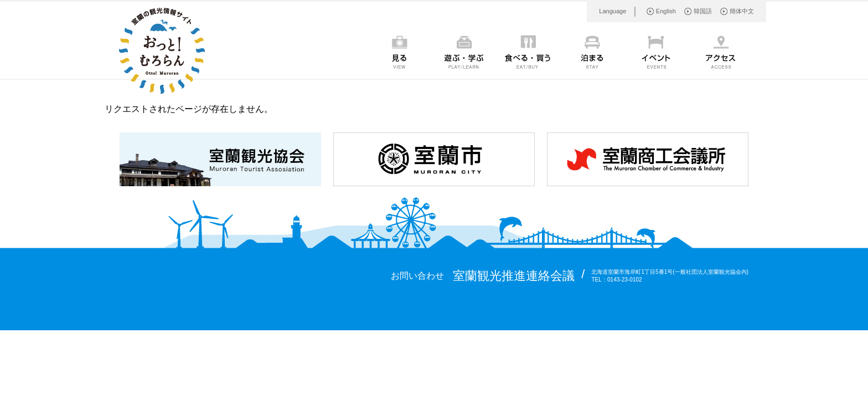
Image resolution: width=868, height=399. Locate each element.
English (666, 11)
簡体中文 (742, 11)
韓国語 (703, 11)
